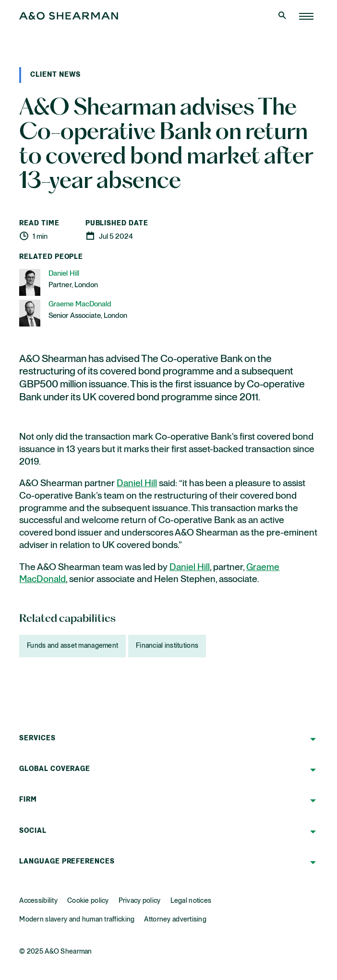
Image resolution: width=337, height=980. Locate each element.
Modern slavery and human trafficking (77, 920)
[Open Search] (283, 16)
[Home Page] (306, 16)
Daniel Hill (137, 484)
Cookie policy (88, 901)
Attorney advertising (175, 920)
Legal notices (191, 901)
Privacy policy (140, 901)
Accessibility (38, 901)
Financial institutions (167, 646)
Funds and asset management (72, 646)
